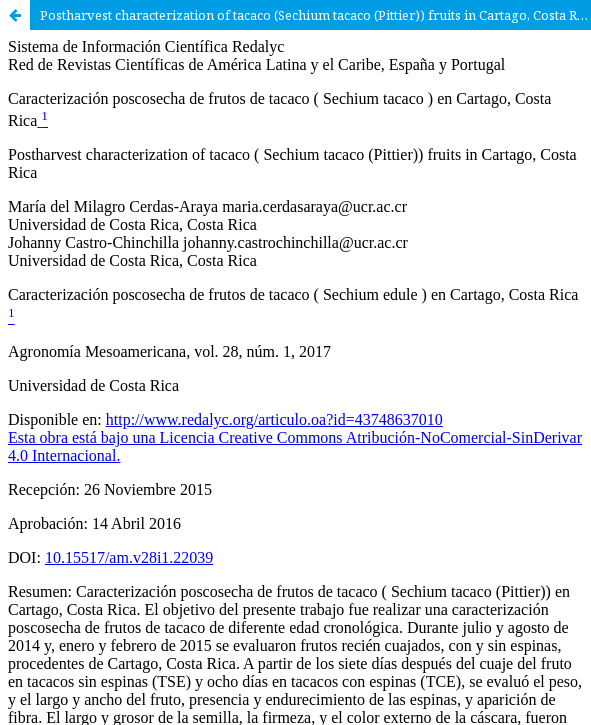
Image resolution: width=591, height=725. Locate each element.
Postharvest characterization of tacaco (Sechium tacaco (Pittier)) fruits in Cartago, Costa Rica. (315, 15)
